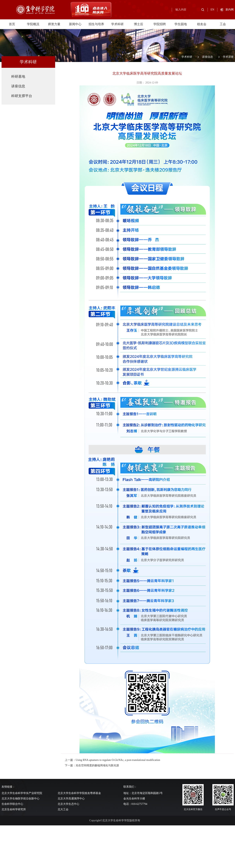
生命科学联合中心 (12, 804)
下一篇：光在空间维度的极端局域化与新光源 (92, 765)
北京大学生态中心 (68, 804)
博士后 (138, 24)
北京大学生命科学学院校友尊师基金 (79, 793)
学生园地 (181, 24)
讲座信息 (208, 57)
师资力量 (54, 24)
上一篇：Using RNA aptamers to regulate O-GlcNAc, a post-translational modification (112, 760)
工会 (223, 24)
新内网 (230, 10)
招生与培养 (96, 24)
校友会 (202, 24)
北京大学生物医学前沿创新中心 (21, 799)
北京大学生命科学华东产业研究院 (22, 793)
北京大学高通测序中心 (71, 799)
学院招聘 (160, 24)
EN (212, 10)
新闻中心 (75, 24)
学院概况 (33, 24)
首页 (12, 24)
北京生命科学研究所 (14, 809)
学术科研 (117, 24)
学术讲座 (228, 57)
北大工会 (63, 809)
